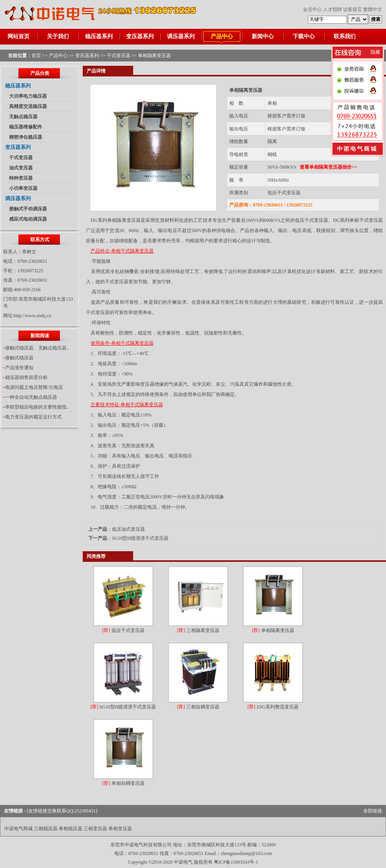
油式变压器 (21, 168)
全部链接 (373, 811)
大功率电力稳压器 (28, 96)
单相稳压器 (71, 829)
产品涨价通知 (19, 368)
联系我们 (345, 36)
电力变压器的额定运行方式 (33, 417)
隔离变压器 (129, 220)
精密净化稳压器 (26, 137)
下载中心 (304, 36)
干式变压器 (119, 56)
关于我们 (58, 36)
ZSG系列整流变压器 (273, 707)
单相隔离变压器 (273, 630)
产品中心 (222, 36)
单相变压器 (120, 829)
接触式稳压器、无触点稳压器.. (37, 348)
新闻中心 (263, 36)
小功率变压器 (23, 188)
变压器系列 (140, 36)
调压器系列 (181, 36)
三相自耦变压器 (198, 707)
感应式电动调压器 (28, 219)
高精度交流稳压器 (28, 106)
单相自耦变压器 (123, 783)
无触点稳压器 (23, 117)
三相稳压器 (46, 829)
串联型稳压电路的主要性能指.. (37, 407)
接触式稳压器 (19, 358)
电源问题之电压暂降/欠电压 (34, 387)
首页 (36, 56)
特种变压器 (21, 178)
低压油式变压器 (128, 529)
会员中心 (312, 9)
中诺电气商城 (19, 829)
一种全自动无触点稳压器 (31, 397)
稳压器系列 (99, 36)
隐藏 (375, 52)
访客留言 (353, 9)
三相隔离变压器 (198, 630)
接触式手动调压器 (28, 209)
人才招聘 (332, 9)
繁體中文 (373, 9)
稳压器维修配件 (26, 127)
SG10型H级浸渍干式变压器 (140, 538)
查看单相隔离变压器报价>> (328, 167)
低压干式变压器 (284, 193)
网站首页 (19, 36)
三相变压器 (95, 829)
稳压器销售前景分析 (26, 377)
